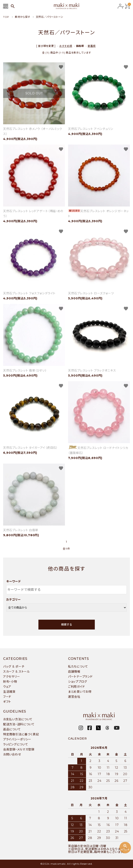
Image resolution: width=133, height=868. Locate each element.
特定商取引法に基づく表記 (21, 734)
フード (7, 697)
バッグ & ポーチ (14, 667)
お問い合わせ (12, 754)
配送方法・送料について (19, 724)
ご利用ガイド (76, 687)
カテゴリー (14, 600)
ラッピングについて (16, 744)
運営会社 (74, 697)
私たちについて (78, 667)
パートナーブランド (80, 677)
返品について (12, 729)
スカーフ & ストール (16, 672)
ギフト (7, 702)
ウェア (7, 687)
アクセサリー (11, 677)
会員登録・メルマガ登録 (19, 749)
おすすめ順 (66, 46)
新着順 (92, 46)
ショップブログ (78, 682)
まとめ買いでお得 (80, 692)
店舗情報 (74, 672)
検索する (67, 624)
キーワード (14, 581)
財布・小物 (10, 682)
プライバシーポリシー (17, 739)
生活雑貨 (9, 692)
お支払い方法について (18, 719)
